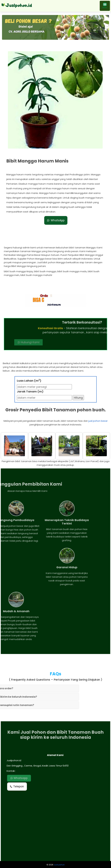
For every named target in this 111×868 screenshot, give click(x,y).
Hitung (78, 398)
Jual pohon (59, 865)
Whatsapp (19, 778)
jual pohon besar (98, 421)
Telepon (17, 786)
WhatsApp (56, 214)
